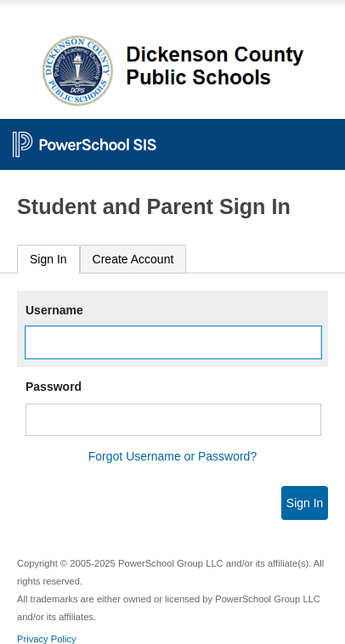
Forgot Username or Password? (172, 456)
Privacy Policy (47, 639)
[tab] (48, 260)
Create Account (133, 259)
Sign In (48, 259)
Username (54, 310)
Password (54, 387)
